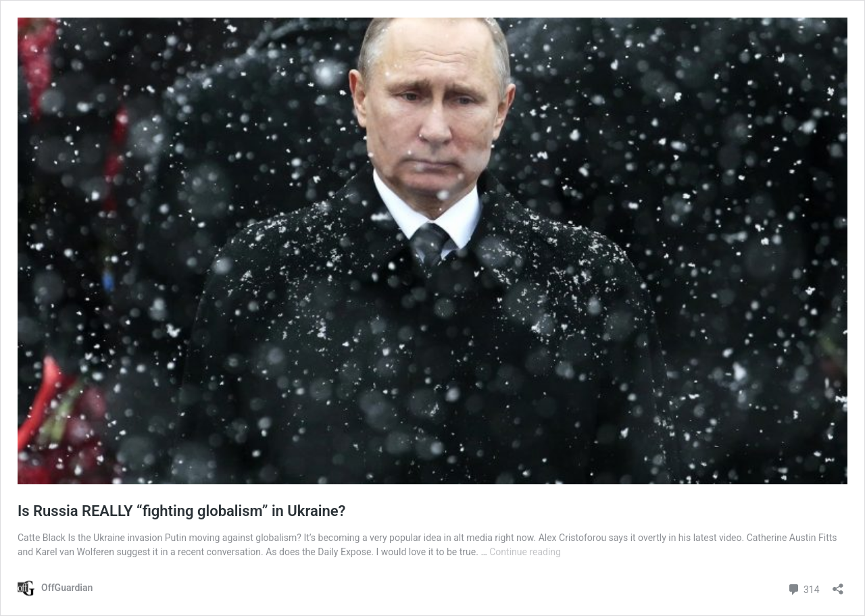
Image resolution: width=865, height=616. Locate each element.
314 (803, 588)
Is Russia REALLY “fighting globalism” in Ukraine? (181, 511)
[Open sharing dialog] (838, 585)
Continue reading (525, 552)
